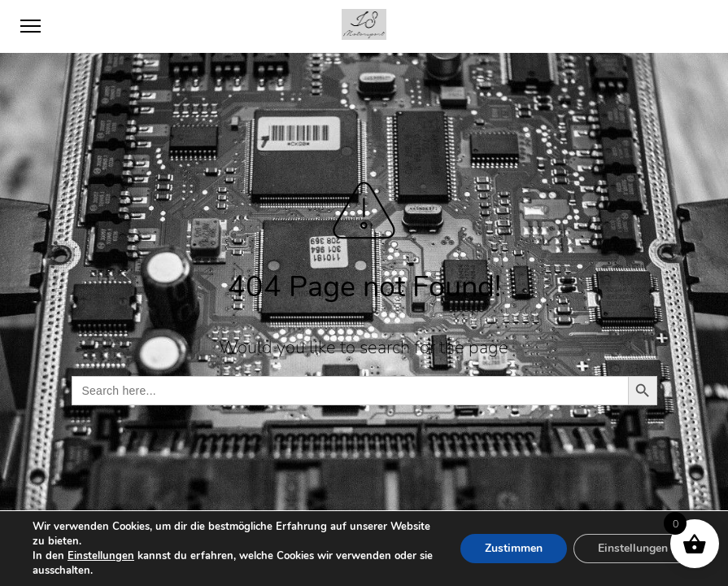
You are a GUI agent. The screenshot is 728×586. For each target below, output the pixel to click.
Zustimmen (514, 548)
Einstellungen (101, 556)
